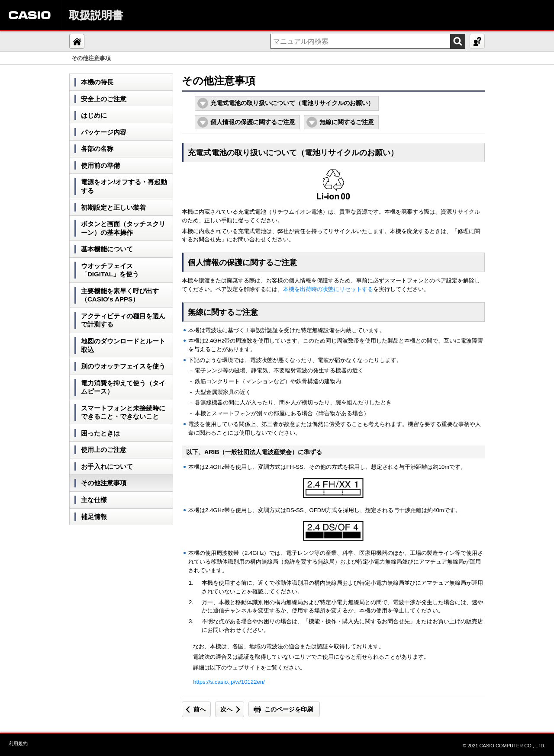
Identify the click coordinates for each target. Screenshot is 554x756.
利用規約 (18, 743)
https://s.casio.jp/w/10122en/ (229, 682)
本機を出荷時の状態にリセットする (328, 289)
